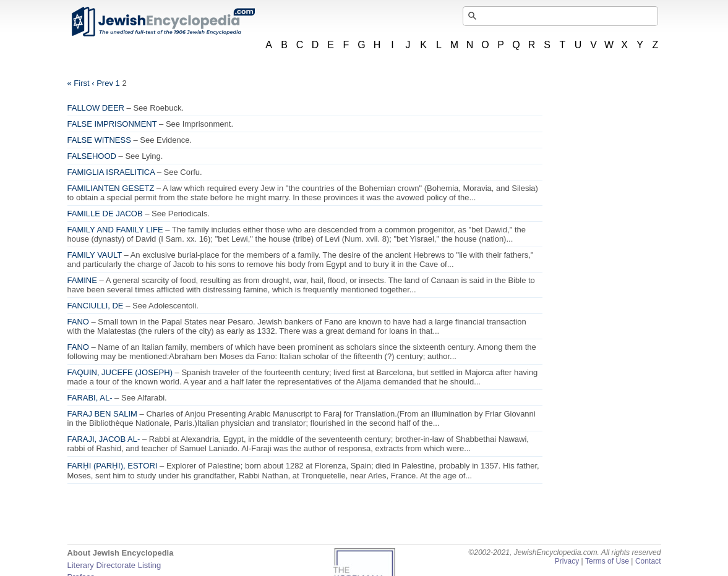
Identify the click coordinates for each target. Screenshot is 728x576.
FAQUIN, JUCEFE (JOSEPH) (120, 372)
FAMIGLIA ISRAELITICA (111, 172)
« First (79, 83)
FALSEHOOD (92, 156)
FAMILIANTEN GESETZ (111, 188)
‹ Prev (102, 83)
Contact (648, 561)
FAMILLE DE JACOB (105, 214)
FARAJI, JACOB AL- (104, 439)
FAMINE (82, 280)
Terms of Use (607, 561)
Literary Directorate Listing (114, 565)
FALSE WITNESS (99, 140)
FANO (78, 322)
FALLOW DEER (96, 108)
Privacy (567, 561)
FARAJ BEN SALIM (102, 414)
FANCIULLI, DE (96, 306)
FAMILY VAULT (95, 255)
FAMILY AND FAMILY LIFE (115, 230)
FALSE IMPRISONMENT (112, 124)
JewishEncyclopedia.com (163, 22)
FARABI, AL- (90, 398)
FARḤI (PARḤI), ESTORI (113, 466)
